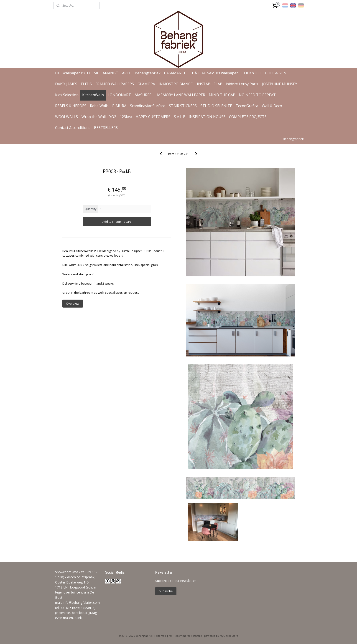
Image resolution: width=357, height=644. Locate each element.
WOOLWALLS (66, 117)
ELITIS (86, 84)
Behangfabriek (148, 73)
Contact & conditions (73, 128)
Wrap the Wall (94, 117)
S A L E (180, 117)
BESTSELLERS (106, 128)
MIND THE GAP (222, 95)
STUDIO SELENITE (216, 106)
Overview (72, 303)
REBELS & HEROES (71, 106)
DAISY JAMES (66, 84)
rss (171, 636)
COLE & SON (276, 73)
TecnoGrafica (247, 106)
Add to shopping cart (117, 222)
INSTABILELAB (210, 84)
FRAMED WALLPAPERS (115, 84)
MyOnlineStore (229, 636)
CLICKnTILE (252, 73)
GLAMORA (146, 84)
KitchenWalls (93, 95)
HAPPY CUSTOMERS (153, 117)
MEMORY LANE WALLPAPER (181, 95)
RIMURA (119, 106)
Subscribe (166, 591)
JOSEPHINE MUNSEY (279, 84)
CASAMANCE (175, 73)
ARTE (127, 73)
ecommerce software (189, 636)
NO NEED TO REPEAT (257, 95)
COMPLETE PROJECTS (248, 117)
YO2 (113, 117)
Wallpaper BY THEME (81, 73)
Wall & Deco (272, 106)
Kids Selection (67, 95)
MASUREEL (144, 95)
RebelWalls (99, 106)
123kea (126, 117)
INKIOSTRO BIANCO (176, 84)
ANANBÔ (111, 73)
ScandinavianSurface (148, 106)
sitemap (161, 636)
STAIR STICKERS (183, 106)
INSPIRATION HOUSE (207, 117)
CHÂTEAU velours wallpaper (214, 73)
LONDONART (119, 95)
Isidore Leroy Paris (242, 84)
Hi (57, 73)
